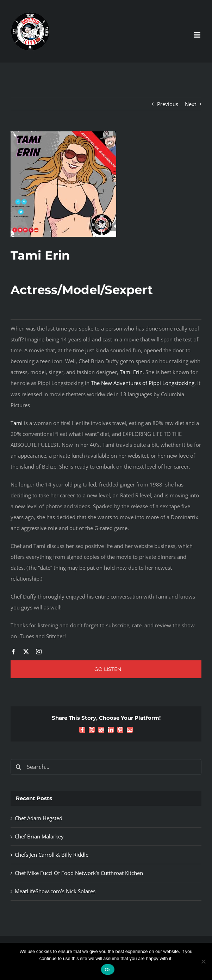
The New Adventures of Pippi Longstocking (143, 383)
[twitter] (26, 652)
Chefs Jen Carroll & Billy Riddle (52, 855)
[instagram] (39, 652)
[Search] (18, 767)
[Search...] (106, 767)
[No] (203, 961)
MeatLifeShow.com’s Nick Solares (55, 891)
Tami (17, 423)
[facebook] (13, 652)
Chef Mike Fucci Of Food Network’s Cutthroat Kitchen (79, 873)
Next (191, 104)
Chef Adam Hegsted (39, 818)
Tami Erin (131, 372)
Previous (168, 104)
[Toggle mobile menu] (198, 35)
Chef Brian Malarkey (39, 836)
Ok (108, 970)
